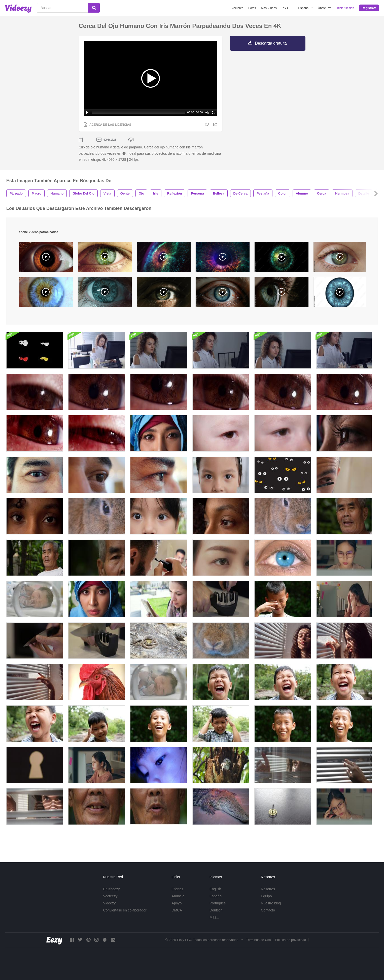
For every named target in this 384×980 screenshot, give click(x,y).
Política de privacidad (291, 940)
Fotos (252, 8)
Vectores (238, 8)
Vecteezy (110, 896)
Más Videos (269, 8)
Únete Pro (325, 8)
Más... (214, 917)
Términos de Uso (258, 940)
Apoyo (177, 903)
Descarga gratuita (271, 43)
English (215, 889)
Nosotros (268, 889)
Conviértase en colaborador (125, 910)
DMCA (177, 910)
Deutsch (216, 910)
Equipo (266, 896)
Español (216, 896)
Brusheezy (112, 889)
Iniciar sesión (345, 8)
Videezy (110, 903)
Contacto (268, 910)
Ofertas (178, 889)
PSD (285, 8)
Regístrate (369, 8)
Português (218, 903)
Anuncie (178, 896)
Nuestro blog (271, 903)
